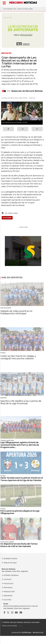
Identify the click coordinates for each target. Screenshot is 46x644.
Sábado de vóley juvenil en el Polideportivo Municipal (16, 312)
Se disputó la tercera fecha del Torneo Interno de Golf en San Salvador (19, 545)
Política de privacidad (9, 626)
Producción (8, 592)
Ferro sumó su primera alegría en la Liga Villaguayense (20, 512)
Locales (7, 579)
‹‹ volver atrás (23, 227)
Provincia (7, 588)
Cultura (7, 600)
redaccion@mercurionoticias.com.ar (21, 606)
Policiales (7, 584)
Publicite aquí (9, 563)
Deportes (7, 596)
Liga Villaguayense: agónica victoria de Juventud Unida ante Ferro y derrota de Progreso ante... (20, 445)
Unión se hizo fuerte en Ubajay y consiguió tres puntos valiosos (18, 357)
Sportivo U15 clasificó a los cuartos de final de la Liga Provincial (21, 402)
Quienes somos (9, 559)
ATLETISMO (7, 218)
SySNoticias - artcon (30, 632)
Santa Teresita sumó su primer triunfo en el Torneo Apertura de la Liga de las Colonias (22, 479)
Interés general (10, 575)
